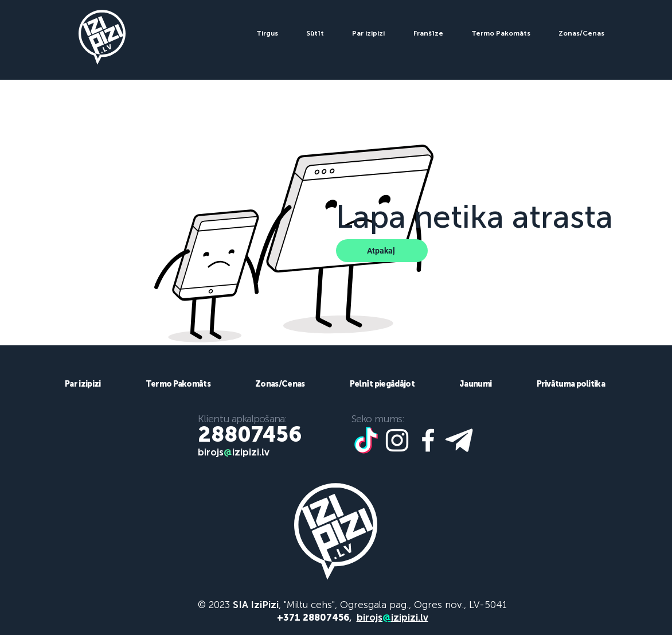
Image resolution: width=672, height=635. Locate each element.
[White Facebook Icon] (428, 440)
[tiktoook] (366, 440)
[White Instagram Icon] (397, 440)
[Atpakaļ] (382, 251)
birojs (211, 452)
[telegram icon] (459, 440)
